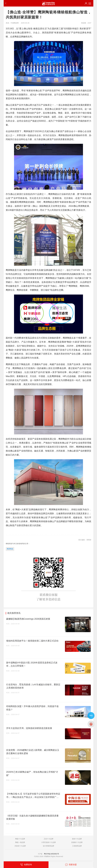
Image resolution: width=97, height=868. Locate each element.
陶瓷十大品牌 (20, 839)
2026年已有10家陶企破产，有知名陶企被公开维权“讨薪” (32, 774)
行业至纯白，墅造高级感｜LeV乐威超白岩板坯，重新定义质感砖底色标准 (33, 686)
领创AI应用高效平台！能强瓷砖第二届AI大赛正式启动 (32, 641)
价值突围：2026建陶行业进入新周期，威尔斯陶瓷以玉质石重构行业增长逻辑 (33, 752)
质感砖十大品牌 (77, 842)
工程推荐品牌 (77, 846)
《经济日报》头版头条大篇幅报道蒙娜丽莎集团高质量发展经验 (32, 817)
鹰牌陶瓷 (10, 549)
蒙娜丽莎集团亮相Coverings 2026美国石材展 (28, 619)
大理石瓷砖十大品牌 (48, 842)
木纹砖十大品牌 (20, 846)
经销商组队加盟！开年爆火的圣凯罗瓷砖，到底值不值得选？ (32, 708)
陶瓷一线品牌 (20, 842)
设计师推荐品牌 (48, 846)
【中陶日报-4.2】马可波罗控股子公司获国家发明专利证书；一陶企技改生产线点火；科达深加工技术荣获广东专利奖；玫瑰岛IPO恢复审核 (33, 796)
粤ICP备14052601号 (51, 854)
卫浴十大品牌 (48, 839)
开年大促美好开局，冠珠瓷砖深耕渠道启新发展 (29, 728)
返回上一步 (6, 3)
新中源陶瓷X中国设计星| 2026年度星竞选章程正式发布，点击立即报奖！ (32, 664)
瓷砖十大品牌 (77, 839)
